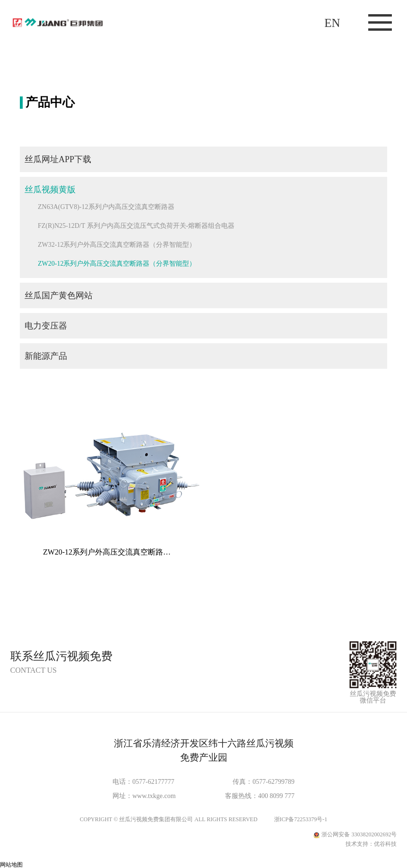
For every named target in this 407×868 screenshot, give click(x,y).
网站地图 (11, 865)
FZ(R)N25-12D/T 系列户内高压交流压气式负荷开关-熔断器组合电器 (136, 226)
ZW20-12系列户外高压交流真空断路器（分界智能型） (117, 264)
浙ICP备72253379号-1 (301, 819)
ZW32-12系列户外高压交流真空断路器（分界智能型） (117, 245)
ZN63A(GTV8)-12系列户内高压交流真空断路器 (106, 207)
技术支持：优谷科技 (371, 844)
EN (332, 23)
